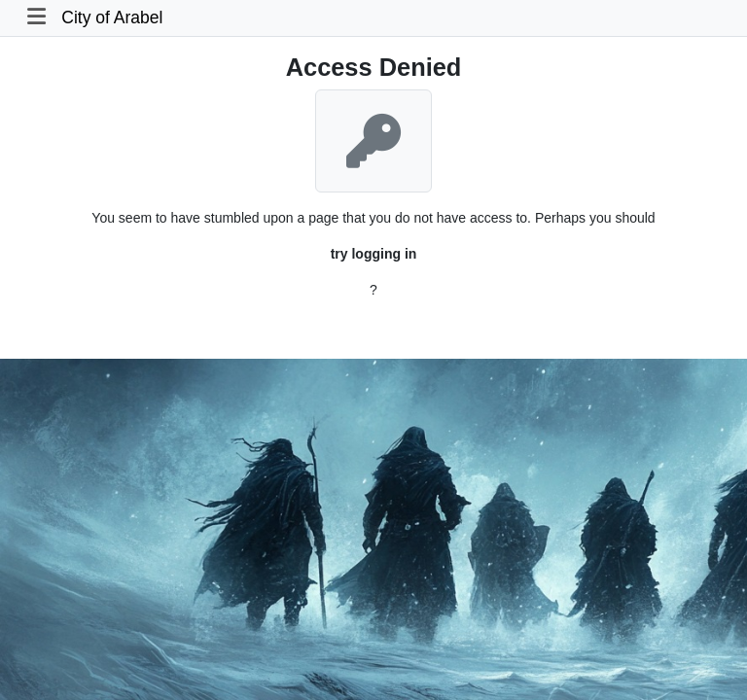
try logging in (374, 254)
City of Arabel (112, 17)
